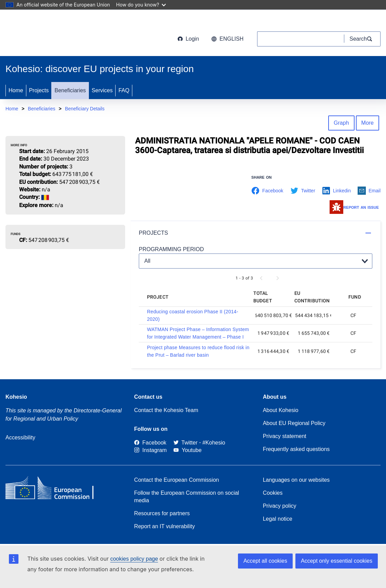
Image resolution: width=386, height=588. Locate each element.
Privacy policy (280, 506)
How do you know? (141, 5)
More (368, 123)
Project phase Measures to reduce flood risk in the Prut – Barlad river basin (198, 351)
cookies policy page (134, 559)
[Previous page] (261, 278)
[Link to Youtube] (187, 450)
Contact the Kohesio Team (166, 410)
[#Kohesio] (214, 443)
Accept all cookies (265, 561)
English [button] (227, 39)
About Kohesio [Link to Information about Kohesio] (281, 410)
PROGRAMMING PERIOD (171, 249)
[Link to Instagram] (150, 450)
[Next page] (278, 278)
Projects (39, 90)
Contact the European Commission (176, 480)
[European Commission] (61, 34)
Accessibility (20, 437)
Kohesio (16, 397)
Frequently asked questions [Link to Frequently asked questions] (296, 449)
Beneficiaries (70, 90)
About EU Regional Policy (294, 423)
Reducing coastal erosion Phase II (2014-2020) (193, 315)
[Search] (362, 39)
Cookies (273, 493)
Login (188, 39)
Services (102, 90)
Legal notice (278, 519)
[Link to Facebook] (150, 443)
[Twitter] (185, 443)
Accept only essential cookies (337, 561)
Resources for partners (162, 513)
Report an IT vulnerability (164, 526)
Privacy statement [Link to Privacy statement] (285, 436)
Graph (341, 123)
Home (16, 90)
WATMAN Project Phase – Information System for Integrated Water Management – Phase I (198, 333)
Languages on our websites (296, 480)
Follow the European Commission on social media (187, 497)
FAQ (124, 90)
